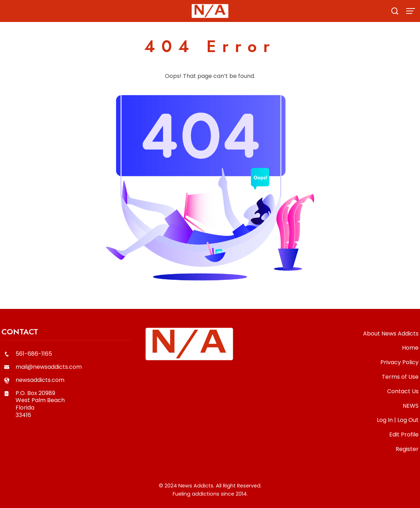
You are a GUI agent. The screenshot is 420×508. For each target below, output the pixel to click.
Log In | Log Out (398, 420)
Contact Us (403, 391)
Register (407, 449)
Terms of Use (400, 377)
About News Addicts (391, 334)
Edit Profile (404, 434)
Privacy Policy (399, 362)
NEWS (411, 406)
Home (410, 348)
